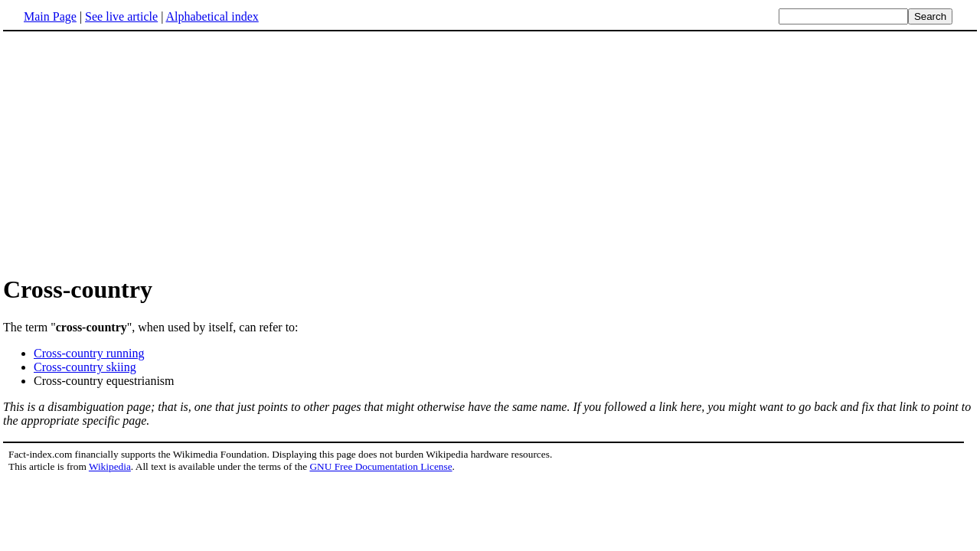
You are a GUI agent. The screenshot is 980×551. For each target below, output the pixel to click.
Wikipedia (110, 466)
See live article (121, 16)
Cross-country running (89, 353)
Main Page (50, 16)
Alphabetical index (212, 16)
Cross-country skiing (85, 367)
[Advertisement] (132, 152)
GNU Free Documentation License (381, 466)
